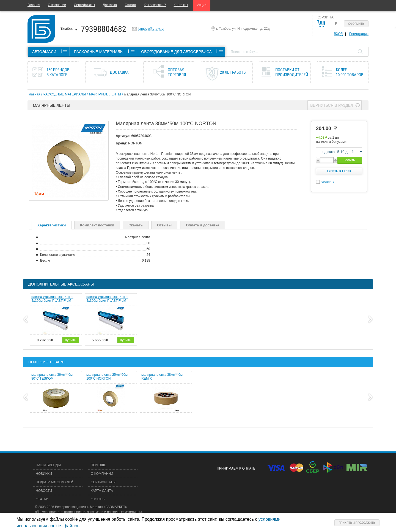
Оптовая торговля (177, 72)
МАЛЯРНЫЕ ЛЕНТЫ (105, 94)
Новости (44, 491)
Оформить (356, 24)
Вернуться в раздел (332, 105)
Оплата (130, 5)
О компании (57, 5)
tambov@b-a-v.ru (151, 29)
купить (350, 160)
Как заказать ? (155, 5)
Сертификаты (85, 5)
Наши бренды (48, 465)
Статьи (42, 499)
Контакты (181, 5)
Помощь (98, 465)
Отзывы (164, 225)
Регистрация (359, 34)
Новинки (44, 474)
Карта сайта (102, 491)
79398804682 (104, 29)
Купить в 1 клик (339, 171)
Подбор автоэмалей (55, 482)
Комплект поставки (97, 225)
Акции (202, 5)
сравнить (328, 182)
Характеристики (52, 225)
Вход (338, 34)
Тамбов (67, 29)
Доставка (110, 5)
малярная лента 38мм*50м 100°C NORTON (158, 94)
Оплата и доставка (203, 225)
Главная (34, 5)
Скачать (136, 225)
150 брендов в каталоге (58, 72)
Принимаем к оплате (236, 468)
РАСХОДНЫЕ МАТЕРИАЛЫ (65, 94)
